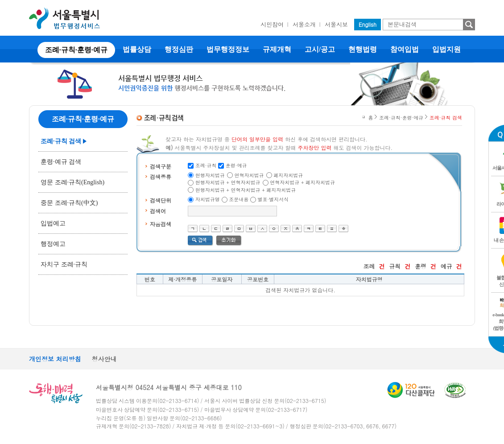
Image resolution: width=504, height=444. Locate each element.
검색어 (158, 211)
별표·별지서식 (273, 199)
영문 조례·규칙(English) (72, 182)
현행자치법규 (210, 175)
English (368, 24)
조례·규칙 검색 (61, 141)
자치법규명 (208, 199)
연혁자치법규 (249, 175)
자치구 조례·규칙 (64, 264)
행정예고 (53, 244)
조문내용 (239, 199)
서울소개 (304, 24)
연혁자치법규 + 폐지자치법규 (302, 182)
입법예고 (53, 223)
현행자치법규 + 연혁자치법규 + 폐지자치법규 (246, 190)
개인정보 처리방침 (55, 359)
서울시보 (336, 24)
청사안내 (104, 359)
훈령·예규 (236, 165)
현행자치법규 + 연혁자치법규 (228, 182)
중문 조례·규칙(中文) (69, 203)
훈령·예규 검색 (61, 162)
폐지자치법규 (288, 175)
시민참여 (272, 24)
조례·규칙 (206, 165)
